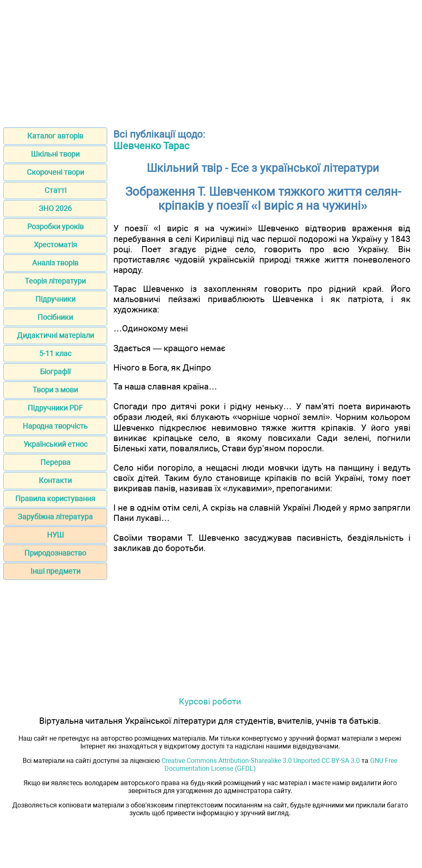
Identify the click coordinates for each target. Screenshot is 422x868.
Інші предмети (55, 571)
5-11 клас (55, 353)
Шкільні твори (55, 154)
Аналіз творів (55, 263)
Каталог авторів (55, 136)
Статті (55, 190)
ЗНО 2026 (55, 208)
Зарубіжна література (55, 517)
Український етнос (55, 444)
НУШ (55, 535)
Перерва (55, 462)
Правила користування (55, 499)
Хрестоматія (55, 245)
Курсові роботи (210, 701)
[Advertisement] (211, 61)
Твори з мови (55, 390)
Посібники (55, 317)
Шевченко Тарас (151, 146)
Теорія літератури (55, 281)
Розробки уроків (55, 226)
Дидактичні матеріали (55, 335)
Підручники (55, 299)
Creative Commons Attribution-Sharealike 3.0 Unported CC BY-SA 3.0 (261, 761)
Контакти (55, 480)
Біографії (55, 372)
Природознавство (55, 553)
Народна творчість (55, 426)
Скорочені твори (55, 172)
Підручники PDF (55, 408)
